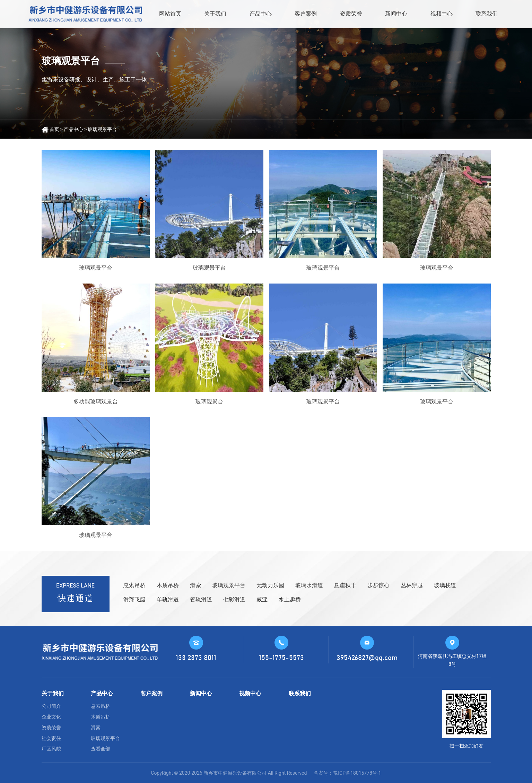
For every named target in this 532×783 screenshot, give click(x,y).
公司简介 (51, 706)
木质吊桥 (168, 585)
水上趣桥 (290, 599)
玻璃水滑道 (309, 585)
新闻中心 (396, 14)
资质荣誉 (351, 14)
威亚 (262, 599)
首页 (54, 129)
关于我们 (215, 14)
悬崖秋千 (345, 585)
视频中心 (442, 14)
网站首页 (170, 14)
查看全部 (101, 749)
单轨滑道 (168, 599)
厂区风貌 (51, 749)
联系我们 (487, 14)
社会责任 (51, 738)
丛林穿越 (412, 585)
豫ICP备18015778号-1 (357, 773)
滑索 (195, 585)
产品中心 (261, 14)
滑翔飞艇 (134, 599)
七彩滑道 (234, 599)
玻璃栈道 (445, 585)
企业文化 (51, 717)
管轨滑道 (201, 599)
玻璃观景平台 (102, 129)
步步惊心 (378, 585)
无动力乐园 (270, 585)
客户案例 (306, 14)
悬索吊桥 (134, 585)
